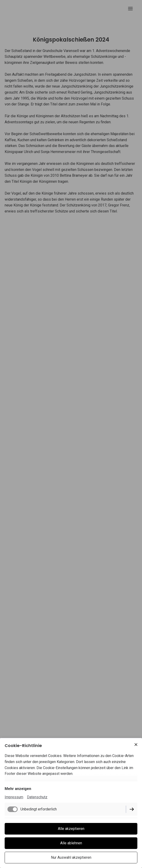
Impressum (14, 797)
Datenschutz (37, 797)
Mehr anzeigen (18, 789)
